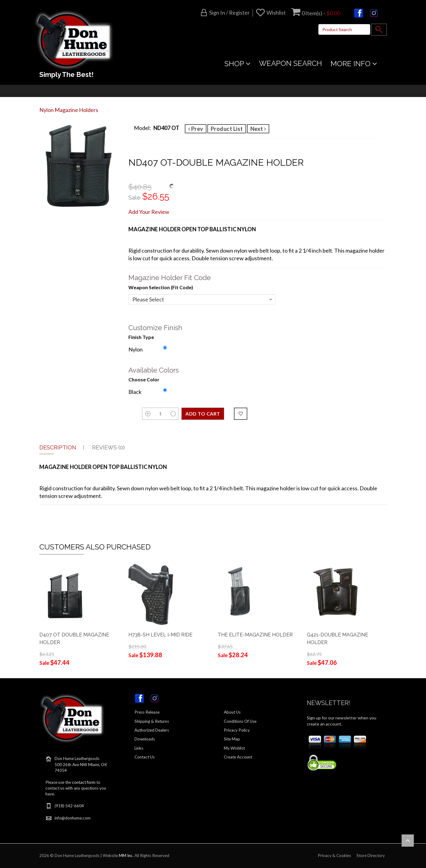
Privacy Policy (237, 730)
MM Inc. (126, 855)
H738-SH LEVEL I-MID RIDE (160, 635)
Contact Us (145, 757)
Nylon (136, 349)
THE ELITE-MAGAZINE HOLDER (255, 635)
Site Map (232, 739)
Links (139, 748)
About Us (232, 712)
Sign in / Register (229, 13)
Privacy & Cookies (334, 855)
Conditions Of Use (240, 721)
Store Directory (371, 855)
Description (58, 447)
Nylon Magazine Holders (69, 110)
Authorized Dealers (152, 730)
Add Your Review (149, 212)
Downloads (145, 739)
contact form (84, 782)
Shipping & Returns (152, 721)
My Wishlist (234, 748)
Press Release (147, 712)
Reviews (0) (108, 447)
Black (135, 392)
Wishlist (276, 13)
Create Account (238, 757)
